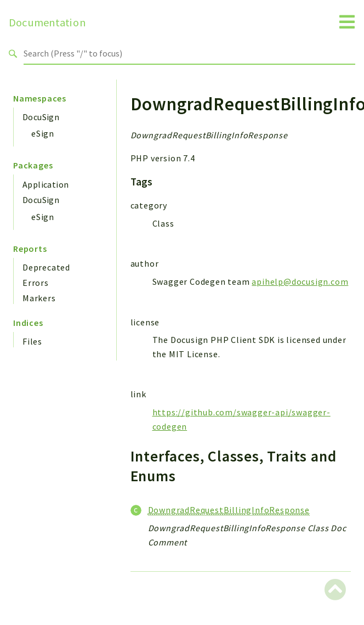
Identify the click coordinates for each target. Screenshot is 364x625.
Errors (36, 283)
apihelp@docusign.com (300, 281)
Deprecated (46, 267)
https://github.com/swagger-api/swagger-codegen (241, 419)
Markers (39, 298)
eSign (43, 133)
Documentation (47, 22)
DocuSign (41, 117)
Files (32, 341)
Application (46, 184)
